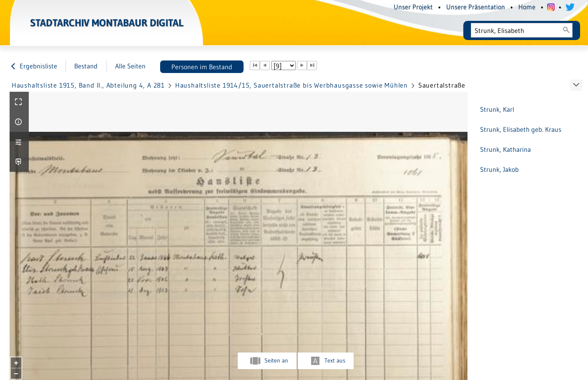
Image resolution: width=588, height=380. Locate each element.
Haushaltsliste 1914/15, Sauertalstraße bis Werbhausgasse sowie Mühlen (291, 85)
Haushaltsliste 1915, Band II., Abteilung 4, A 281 (88, 85)
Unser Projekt (413, 7)
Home (527, 7)
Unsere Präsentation (476, 7)
